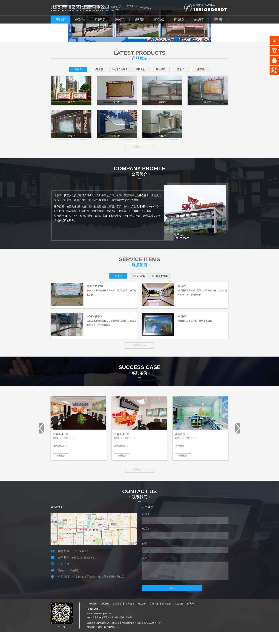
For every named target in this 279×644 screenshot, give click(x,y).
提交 (154, 600)
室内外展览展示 (165, 286)
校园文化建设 (139, 286)
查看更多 (137, 156)
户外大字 (101, 70)
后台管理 (111, 639)
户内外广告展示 (127, 70)
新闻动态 (159, 20)
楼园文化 (152, 70)
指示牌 (139, 77)
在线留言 (199, 20)
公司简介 (80, 20)
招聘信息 (179, 20)
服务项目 (120, 20)
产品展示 (100, 20)
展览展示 (178, 70)
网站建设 (91, 639)
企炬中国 (102, 639)
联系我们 (219, 20)
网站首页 (60, 20)
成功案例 (139, 20)
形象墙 (204, 70)
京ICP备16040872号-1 (154, 635)
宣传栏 (75, 70)
